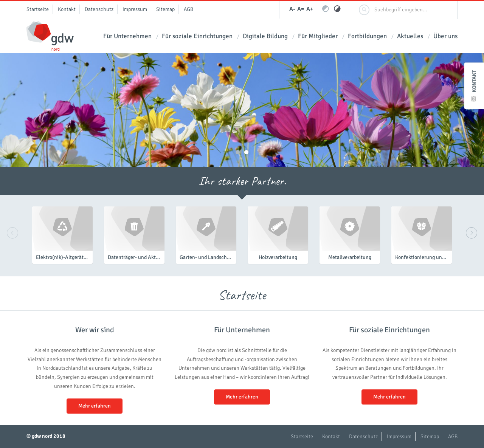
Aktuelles (410, 36)
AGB (188, 9)
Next (472, 233)
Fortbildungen (367, 36)
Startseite (38, 9)
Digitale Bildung (265, 36)
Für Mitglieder (318, 36)
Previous (12, 233)
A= (301, 9)
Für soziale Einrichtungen (197, 36)
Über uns (445, 36)
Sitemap (165, 9)
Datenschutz (99, 9)
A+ (310, 9)
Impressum (135, 9)
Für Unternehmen (127, 36)
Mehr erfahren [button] (95, 406)
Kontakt (474, 86)
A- (292, 9)
